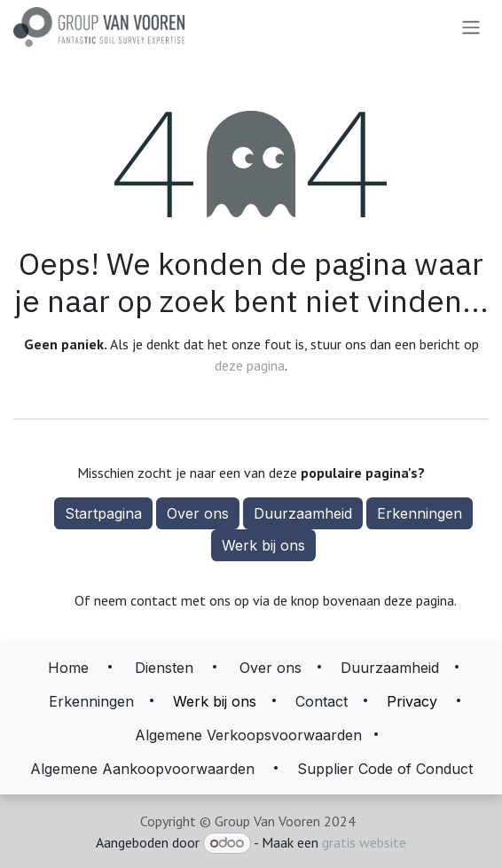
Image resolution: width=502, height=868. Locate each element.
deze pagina (250, 365)
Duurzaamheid (303, 513)
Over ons (198, 513)
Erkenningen (420, 513)
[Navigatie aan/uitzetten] (471, 27)
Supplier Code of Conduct (385, 769)
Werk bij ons (263, 545)
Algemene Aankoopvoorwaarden (142, 769)
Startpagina (103, 513)
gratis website (364, 842)
